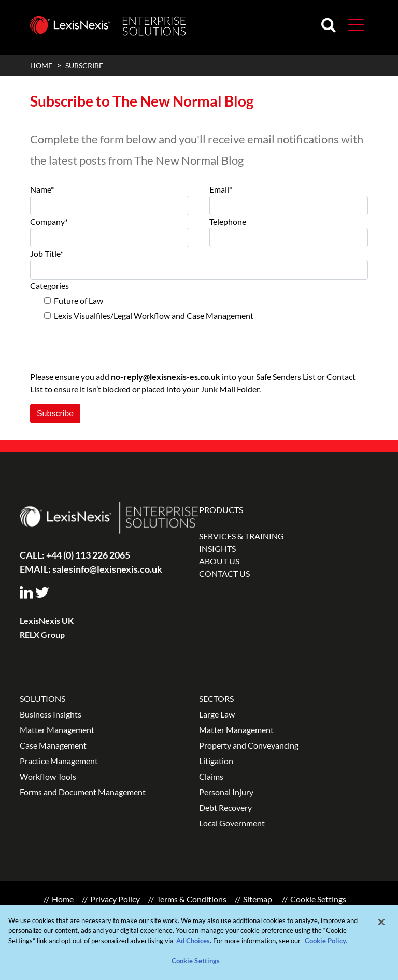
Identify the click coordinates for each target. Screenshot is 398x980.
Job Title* (47, 253)
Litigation (216, 761)
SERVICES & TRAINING (241, 536)
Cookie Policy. (326, 941)
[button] (356, 24)
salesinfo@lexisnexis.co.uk (91, 569)
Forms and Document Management (83, 792)
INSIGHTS (217, 548)
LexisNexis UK (47, 620)
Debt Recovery (225, 807)
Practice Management (59, 761)
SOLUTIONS (42, 699)
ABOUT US (219, 561)
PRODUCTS (221, 510)
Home (63, 899)
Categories (49, 286)
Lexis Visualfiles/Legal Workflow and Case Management (154, 316)
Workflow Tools (48, 776)
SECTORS (216, 699)
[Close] (381, 923)
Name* (42, 189)
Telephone (228, 221)
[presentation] (109, 342)
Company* (49, 221)
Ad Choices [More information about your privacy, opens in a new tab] (193, 941)
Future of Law (79, 301)
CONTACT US (224, 573)
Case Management (53, 745)
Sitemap (258, 899)
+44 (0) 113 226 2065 (75, 555)
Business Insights (51, 714)
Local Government (232, 823)
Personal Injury (226, 792)
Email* (221, 189)
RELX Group (42, 634)
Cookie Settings (318, 899)
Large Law (217, 714)
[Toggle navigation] (352, 24)
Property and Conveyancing (249, 745)
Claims (211, 776)
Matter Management (57, 730)
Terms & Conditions (191, 899)
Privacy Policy (115, 899)
